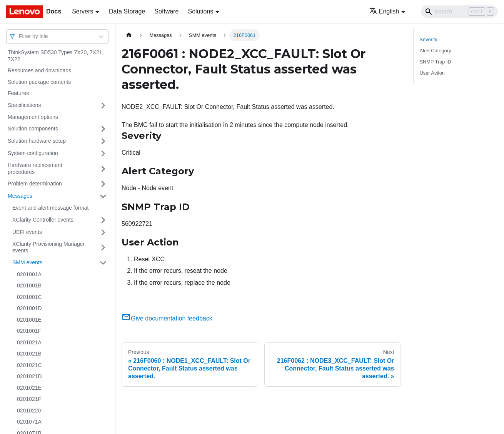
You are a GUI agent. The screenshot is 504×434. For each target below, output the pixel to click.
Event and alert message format (50, 208)
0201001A (29, 274)
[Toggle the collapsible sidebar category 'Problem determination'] (103, 184)
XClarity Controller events (43, 220)
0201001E (29, 320)
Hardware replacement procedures (35, 169)
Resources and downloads (39, 70)
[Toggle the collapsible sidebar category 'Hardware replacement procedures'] (103, 169)
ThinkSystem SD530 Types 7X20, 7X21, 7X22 (56, 56)
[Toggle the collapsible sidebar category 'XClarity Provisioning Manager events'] (103, 248)
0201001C (29, 297)
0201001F (29, 331)
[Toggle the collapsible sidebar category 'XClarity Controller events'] (103, 220)
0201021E (29, 388)
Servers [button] (83, 11)
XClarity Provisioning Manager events (48, 247)
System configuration (33, 153)
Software (166, 11)
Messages (20, 196)
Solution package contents (39, 82)
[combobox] (20, 36)
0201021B (29, 354)
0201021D (29, 376)
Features (18, 93)
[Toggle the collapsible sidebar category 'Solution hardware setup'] (103, 141)
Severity (429, 39)
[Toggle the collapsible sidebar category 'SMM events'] (103, 263)
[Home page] (129, 35)
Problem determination (35, 184)
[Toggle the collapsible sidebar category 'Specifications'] (103, 105)
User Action (432, 73)
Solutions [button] (200, 11)
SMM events (27, 262)
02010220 (29, 411)
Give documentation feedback (167, 318)
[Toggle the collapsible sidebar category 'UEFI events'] (103, 232)
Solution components (33, 129)
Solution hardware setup (37, 141)
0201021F (29, 399)
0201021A (29, 342)
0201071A (29, 422)
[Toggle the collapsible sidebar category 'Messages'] (103, 196)
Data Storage (127, 11)
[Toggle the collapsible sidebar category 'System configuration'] (103, 154)
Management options (33, 117)
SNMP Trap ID (436, 62)
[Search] (459, 12)
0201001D (29, 308)
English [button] (384, 11)
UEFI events (27, 232)
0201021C (29, 365)
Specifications (24, 105)
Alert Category (436, 51)
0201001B (29, 285)
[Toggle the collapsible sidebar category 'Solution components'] (103, 129)
